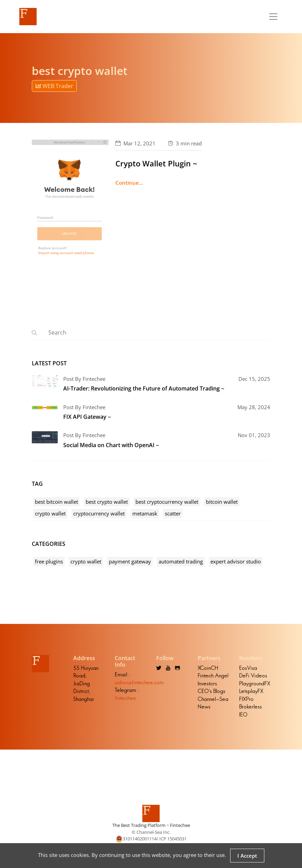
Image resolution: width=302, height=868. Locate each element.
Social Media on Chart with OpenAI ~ (111, 445)
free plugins (49, 561)
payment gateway (130, 561)
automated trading (181, 561)
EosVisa (248, 668)
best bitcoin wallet (56, 502)
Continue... (129, 183)
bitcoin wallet (222, 502)
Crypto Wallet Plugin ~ (156, 163)
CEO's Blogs (211, 691)
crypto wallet (50, 513)
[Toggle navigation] (273, 17)
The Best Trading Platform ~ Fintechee (151, 825)
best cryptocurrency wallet (167, 502)
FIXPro (246, 699)
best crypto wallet (107, 502)
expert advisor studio (236, 561)
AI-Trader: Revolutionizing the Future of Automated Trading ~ (144, 388)
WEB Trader (54, 86)
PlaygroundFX (255, 683)
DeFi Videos (253, 676)
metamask (145, 513)
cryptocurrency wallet (99, 513)
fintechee (125, 698)
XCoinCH (208, 668)
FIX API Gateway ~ (87, 417)
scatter (173, 513)
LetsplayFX (251, 691)
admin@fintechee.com (139, 682)
